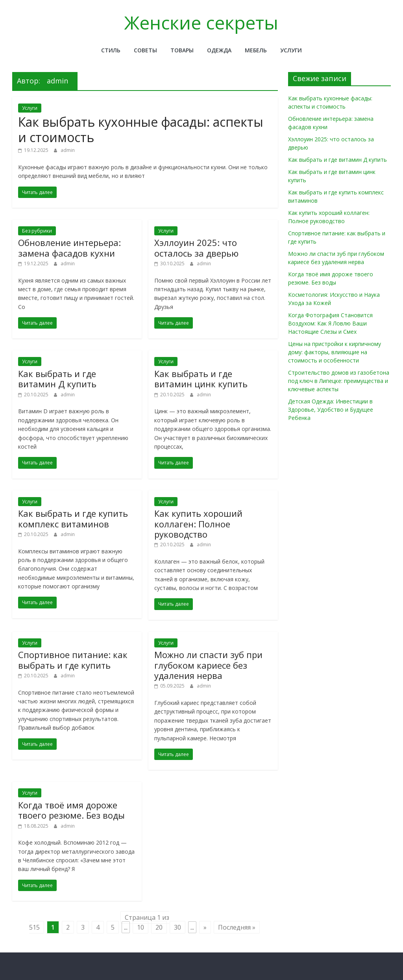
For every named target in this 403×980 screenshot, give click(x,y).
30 (177, 927)
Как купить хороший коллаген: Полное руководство (198, 524)
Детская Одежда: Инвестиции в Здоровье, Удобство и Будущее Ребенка (331, 410)
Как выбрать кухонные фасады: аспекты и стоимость (141, 129)
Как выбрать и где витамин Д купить (57, 379)
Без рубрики (37, 231)
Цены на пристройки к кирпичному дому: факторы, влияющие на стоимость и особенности (335, 352)
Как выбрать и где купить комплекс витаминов (73, 518)
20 (159, 927)
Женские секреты (201, 22)
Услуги (291, 50)
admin (68, 150)
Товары (182, 50)
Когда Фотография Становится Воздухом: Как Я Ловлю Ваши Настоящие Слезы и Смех (330, 323)
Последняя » (237, 927)
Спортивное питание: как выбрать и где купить (73, 660)
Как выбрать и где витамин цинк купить (201, 379)
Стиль (111, 50)
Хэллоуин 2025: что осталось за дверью (196, 248)
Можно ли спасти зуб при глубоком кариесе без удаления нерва (208, 665)
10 (140, 927)
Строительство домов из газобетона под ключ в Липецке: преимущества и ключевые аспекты (339, 381)
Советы (145, 50)
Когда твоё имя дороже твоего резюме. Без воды (71, 810)
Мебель (256, 50)
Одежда (219, 50)
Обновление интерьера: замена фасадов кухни (69, 248)
